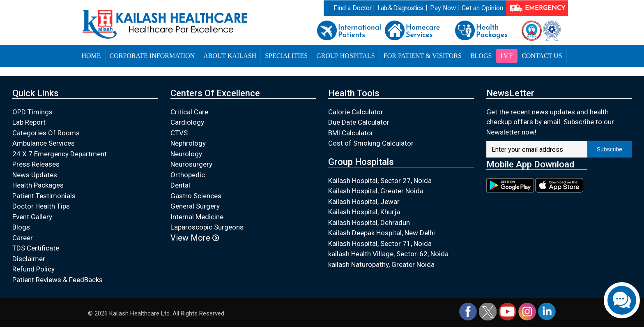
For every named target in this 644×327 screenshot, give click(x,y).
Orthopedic (188, 175)
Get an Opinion (482, 8)
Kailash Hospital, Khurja (364, 212)
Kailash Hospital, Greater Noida (376, 191)
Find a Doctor (353, 8)
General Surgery (195, 206)
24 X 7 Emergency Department (60, 154)
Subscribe (609, 149)
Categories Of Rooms (46, 133)
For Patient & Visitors (423, 56)
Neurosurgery (191, 164)
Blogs (481, 56)
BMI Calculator (351, 133)
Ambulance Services (44, 143)
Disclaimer (29, 259)
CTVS (179, 133)
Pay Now (443, 8)
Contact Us (542, 56)
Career (23, 238)
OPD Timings (32, 112)
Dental (180, 185)
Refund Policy (33, 269)
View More (195, 238)
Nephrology (188, 143)
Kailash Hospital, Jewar (364, 202)
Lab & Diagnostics (400, 8)
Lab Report (29, 122)
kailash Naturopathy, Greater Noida (381, 264)
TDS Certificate (36, 248)
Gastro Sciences (196, 196)
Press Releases (36, 164)
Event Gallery (32, 217)
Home (91, 56)
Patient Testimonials (44, 196)
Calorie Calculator (356, 112)
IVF (507, 56)
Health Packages (38, 185)
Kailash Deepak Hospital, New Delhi (382, 233)
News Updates (35, 175)
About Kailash (230, 56)
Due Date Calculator (359, 122)
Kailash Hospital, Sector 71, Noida (380, 244)
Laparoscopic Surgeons (207, 227)
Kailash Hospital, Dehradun (369, 223)
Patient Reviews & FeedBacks (57, 280)
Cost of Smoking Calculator (371, 143)
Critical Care (189, 112)
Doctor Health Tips (41, 206)
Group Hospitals (346, 56)
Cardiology (187, 122)
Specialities (286, 56)
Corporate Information (152, 56)
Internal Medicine (197, 217)
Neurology (186, 154)
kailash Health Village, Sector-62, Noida (388, 254)
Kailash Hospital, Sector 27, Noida (380, 181)
